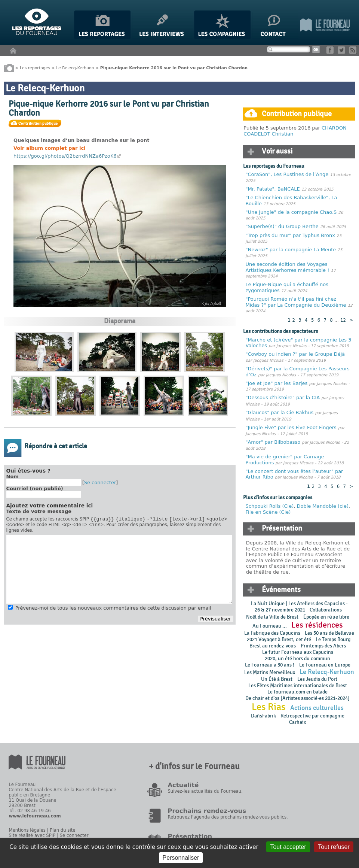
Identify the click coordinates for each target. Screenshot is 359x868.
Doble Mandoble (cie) (322, 506)
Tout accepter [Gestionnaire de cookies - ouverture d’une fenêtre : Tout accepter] (288, 847)
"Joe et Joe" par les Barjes (277, 383)
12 (343, 320)
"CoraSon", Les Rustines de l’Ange (287, 174)
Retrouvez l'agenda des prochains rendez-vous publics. (228, 817)
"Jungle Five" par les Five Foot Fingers (291, 427)
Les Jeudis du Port (317, 679)
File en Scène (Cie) (268, 512)
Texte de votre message (39, 511)
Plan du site (62, 830)
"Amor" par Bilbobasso (273, 442)
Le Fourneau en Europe (325, 665)
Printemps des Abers (323, 646)
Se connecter (100, 482)
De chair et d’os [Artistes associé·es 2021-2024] (297, 698)
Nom (13, 477)
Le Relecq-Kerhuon (75, 68)
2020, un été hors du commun (297, 658)
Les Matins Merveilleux (270, 672)
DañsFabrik (263, 716)
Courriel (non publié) (35, 488)
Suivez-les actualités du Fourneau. (205, 791)
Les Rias (269, 707)
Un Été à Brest (277, 679)
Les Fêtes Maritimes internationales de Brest (298, 685)
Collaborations (326, 610)
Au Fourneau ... (270, 626)
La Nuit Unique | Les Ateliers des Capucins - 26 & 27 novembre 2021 (299, 607)
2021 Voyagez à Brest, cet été (279, 639)
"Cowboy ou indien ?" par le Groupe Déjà (295, 354)
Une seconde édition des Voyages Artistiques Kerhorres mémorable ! (288, 267)
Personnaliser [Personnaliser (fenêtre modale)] (181, 858)
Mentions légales (27, 830)
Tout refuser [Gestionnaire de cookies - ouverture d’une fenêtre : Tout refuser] (334, 847)
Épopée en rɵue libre (326, 617)
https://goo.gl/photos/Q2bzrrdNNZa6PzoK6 (65, 156)
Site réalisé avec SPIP (32, 835)
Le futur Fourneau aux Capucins (298, 652)
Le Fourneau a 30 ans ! (270, 665)
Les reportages (35, 68)
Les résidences (317, 625)
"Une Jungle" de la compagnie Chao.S (291, 212)
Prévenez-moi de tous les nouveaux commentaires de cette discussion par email (113, 610)
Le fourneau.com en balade (297, 692)
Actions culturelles (317, 708)
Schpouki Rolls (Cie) (270, 506)
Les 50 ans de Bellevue (329, 633)
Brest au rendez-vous (273, 646)
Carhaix (297, 722)
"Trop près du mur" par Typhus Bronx (290, 235)
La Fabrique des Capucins (272, 633)
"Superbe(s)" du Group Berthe (283, 226)
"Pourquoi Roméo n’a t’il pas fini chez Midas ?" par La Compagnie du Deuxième (296, 302)
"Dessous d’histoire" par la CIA (283, 397)
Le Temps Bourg (334, 639)
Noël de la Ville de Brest (272, 617)
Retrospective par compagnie (312, 716)
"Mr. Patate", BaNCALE (273, 189)
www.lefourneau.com (35, 816)
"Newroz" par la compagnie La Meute (292, 250)
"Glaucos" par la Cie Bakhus (280, 412)
